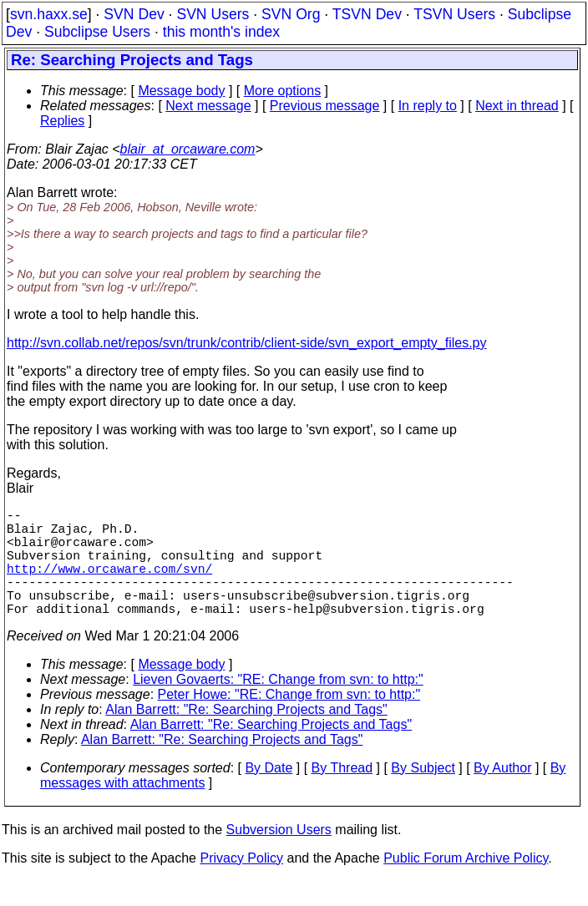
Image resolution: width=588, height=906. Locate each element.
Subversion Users (279, 856)
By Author (502, 795)
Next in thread (517, 106)
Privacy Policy (241, 885)
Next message (208, 106)
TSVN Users (454, 14)
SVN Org (291, 14)
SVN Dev (134, 14)
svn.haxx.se (49, 14)
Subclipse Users (97, 32)
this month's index (221, 32)
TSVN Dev (367, 14)
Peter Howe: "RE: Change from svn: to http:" (289, 721)
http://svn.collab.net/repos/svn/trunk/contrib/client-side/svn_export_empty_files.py (247, 343)
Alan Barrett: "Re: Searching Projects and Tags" (246, 736)
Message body (181, 91)
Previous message (325, 106)
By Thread (342, 795)
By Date (269, 795)
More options (283, 91)
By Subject (423, 795)
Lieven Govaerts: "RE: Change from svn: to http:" (278, 706)
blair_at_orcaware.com (188, 149)
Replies (62, 121)
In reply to (428, 106)
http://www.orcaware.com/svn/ (109, 585)
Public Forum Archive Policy (466, 885)
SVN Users (213, 14)
